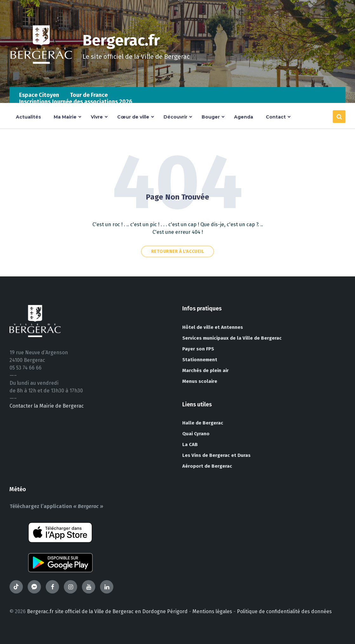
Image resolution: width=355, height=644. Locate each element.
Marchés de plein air (205, 370)
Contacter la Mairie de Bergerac (47, 406)
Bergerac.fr (121, 40)
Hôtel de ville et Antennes (213, 327)
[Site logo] (41, 75)
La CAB (190, 444)
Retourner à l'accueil (178, 251)
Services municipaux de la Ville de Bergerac (232, 338)
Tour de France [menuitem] (89, 95)
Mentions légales (212, 611)
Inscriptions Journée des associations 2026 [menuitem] (76, 102)
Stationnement (200, 360)
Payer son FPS (198, 349)
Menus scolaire (200, 381)
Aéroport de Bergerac (207, 466)
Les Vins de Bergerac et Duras (216, 455)
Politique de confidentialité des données (284, 611)
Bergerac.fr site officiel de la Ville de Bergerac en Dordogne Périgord (107, 611)
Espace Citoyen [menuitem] (39, 95)
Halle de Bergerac (203, 423)
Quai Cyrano (196, 434)
